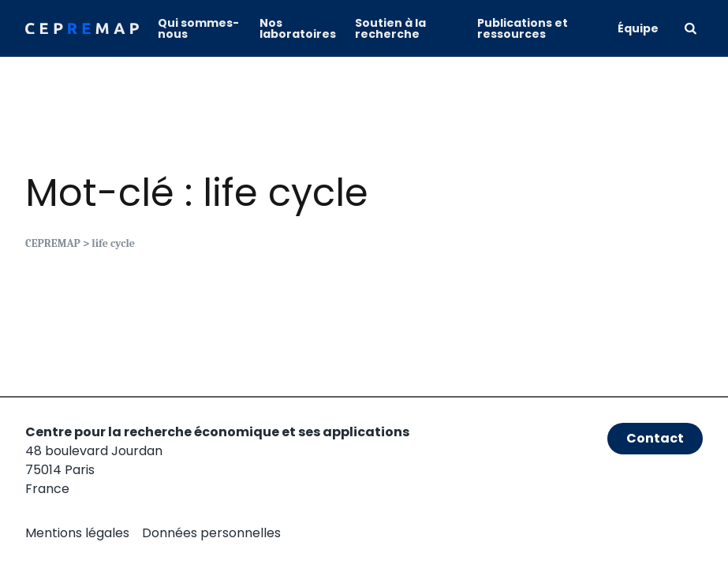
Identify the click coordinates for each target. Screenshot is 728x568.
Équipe (638, 28)
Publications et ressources (523, 28)
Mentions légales (77, 533)
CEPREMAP (53, 243)
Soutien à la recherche (390, 28)
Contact (655, 438)
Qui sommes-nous (198, 28)
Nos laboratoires (298, 28)
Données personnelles (211, 533)
